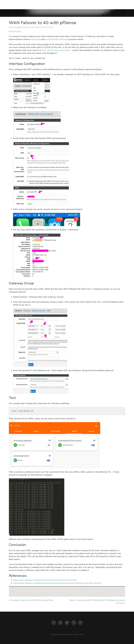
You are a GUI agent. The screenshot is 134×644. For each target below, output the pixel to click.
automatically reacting (56, 39)
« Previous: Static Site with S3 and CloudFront (31, 600)
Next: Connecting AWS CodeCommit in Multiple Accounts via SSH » (97, 602)
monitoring (35, 39)
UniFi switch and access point (56, 50)
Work (109, 5)
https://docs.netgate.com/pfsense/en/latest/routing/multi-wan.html (45, 580)
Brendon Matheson (19, 5)
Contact (119, 5)
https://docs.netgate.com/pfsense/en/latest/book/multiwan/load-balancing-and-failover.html (57, 583)
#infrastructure (15, 32)
